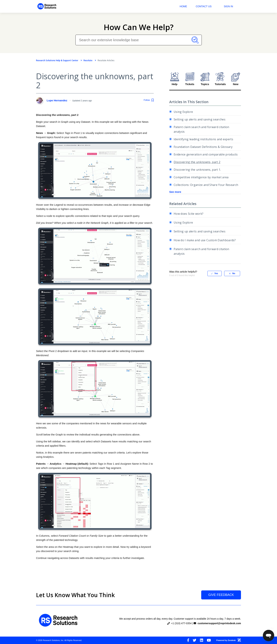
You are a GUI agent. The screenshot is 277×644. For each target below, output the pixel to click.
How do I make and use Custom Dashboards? (205, 240)
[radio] (215, 273)
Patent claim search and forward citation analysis (201, 129)
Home (183, 6)
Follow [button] (147, 100)
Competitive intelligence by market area (201, 177)
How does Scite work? (188, 214)
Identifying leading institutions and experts (203, 139)
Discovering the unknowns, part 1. (197, 170)
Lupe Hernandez (57, 100)
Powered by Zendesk (229, 640)
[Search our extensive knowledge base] (139, 40)
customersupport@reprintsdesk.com (219, 623)
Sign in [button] (228, 6)
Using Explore (183, 112)
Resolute (88, 60)
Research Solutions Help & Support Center (57, 60)
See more (175, 192)
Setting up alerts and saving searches (200, 119)
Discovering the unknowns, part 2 (197, 162)
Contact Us (204, 6)
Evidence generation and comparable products (206, 154)
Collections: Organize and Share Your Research (206, 185)
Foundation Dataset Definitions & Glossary (203, 147)
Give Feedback (221, 595)
